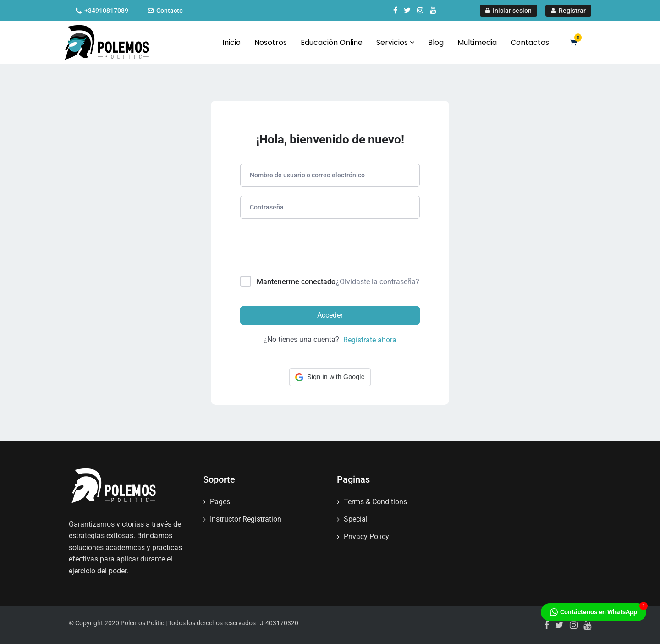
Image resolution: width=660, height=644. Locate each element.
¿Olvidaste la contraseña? (378, 282)
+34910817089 (106, 11)
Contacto (170, 11)
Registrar (568, 11)
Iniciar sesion (509, 11)
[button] (330, 377)
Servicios (395, 42)
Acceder (330, 315)
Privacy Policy (366, 537)
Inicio (231, 42)
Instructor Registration (246, 519)
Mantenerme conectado (296, 282)
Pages (220, 502)
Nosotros (271, 42)
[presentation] (302, 249)
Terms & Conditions (375, 502)
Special (356, 519)
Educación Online (332, 42)
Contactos (530, 42)
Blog (436, 42)
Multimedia (477, 42)
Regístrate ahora (370, 340)
